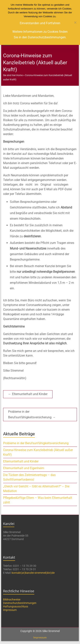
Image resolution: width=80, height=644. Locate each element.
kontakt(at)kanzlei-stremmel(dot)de (33, 573)
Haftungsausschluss (16, 606)
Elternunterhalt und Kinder (28, 394)
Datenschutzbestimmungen (20, 603)
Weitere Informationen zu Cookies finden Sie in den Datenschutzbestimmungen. (40, 34)
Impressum (10, 610)
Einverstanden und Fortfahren (40, 23)
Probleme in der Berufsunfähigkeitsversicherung (32, 414)
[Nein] (75, 22)
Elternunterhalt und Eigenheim (24, 468)
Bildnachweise (12, 599)
